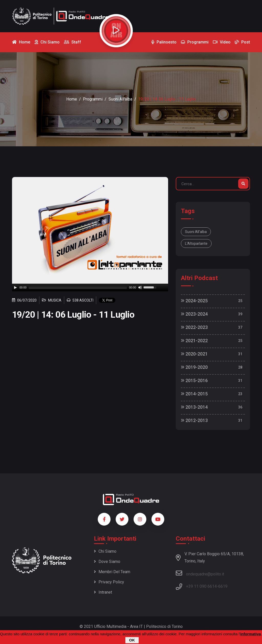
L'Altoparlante (196, 243)
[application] (90, 287)
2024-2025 (194, 301)
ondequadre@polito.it (200, 573)
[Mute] (140, 287)
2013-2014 (194, 407)
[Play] (15, 287)
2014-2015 (194, 394)
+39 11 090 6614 (201, 586)
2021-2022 (194, 341)
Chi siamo (105, 551)
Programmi (93, 99)
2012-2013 (194, 420)
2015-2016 (194, 380)
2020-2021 (194, 354)
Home (72, 99)
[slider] (78, 287)
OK (132, 640)
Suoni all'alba (120, 99)
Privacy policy (109, 582)
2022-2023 (194, 327)
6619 (223, 586)
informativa (251, 634)
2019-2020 (194, 367)
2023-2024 (194, 314)
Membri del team (112, 572)
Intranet (103, 592)
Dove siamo (107, 562)
